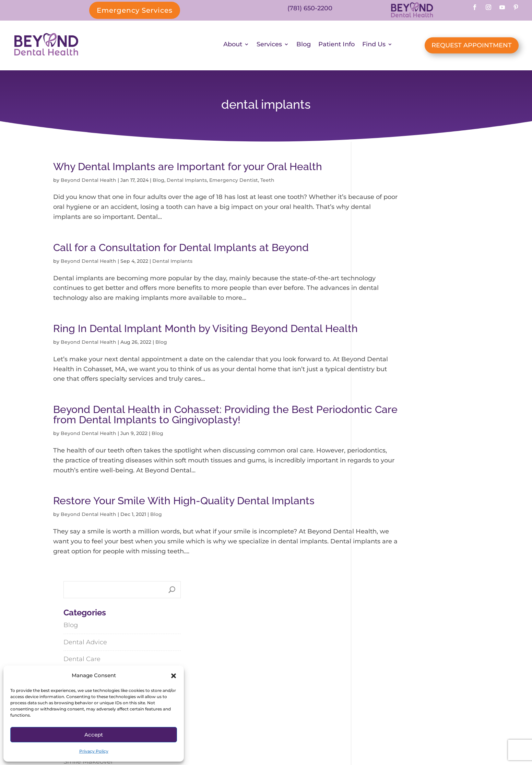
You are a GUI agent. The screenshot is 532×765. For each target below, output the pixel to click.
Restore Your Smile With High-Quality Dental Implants (184, 543)
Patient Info (336, 46)
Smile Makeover (386, 344)
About (233, 46)
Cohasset (398, 679)
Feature (374, 293)
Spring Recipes (385, 361)
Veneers (374, 412)
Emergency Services (135, 10)
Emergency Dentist (234, 182)
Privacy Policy (94, 751)
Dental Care (380, 242)
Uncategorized (384, 395)
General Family (385, 310)
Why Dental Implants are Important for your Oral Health (188, 168)
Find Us (374, 46)
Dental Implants (187, 182)
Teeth (267, 182)
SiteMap (293, 738)
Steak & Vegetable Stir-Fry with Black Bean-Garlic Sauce (419, 534)
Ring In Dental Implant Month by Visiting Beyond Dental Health (188, 345)
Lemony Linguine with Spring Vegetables (407, 507)
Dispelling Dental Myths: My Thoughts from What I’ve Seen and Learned (415, 475)
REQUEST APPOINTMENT (472, 46)
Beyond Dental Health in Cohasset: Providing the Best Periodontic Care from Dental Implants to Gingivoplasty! (189, 446)
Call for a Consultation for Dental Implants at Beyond (181, 249)
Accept (94, 735)
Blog (304, 46)
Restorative (379, 327)
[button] (174, 676)
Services (269, 46)
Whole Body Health (392, 429)
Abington (353, 679)
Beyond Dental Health (88, 182)
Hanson (370, 695)
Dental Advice (383, 224)
